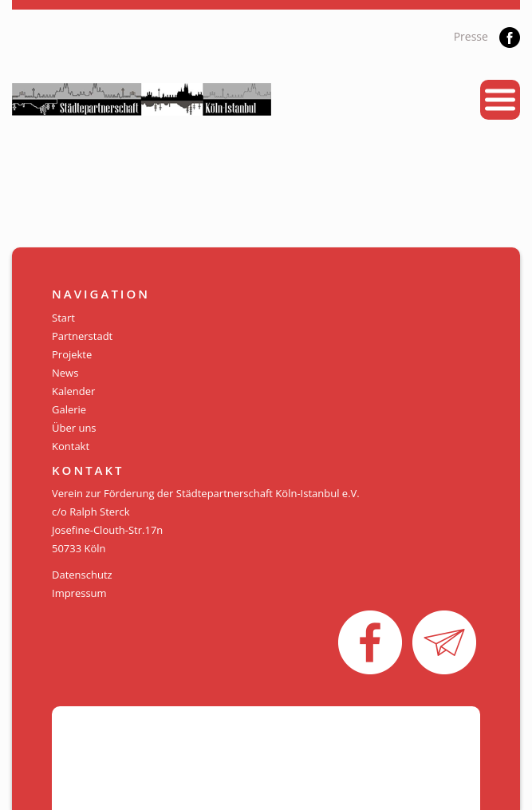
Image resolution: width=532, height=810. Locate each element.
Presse (471, 36)
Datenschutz (82, 575)
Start (63, 318)
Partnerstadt (82, 336)
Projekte (72, 354)
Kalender (73, 391)
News (65, 373)
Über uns (74, 428)
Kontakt (71, 446)
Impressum (79, 593)
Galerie (69, 409)
